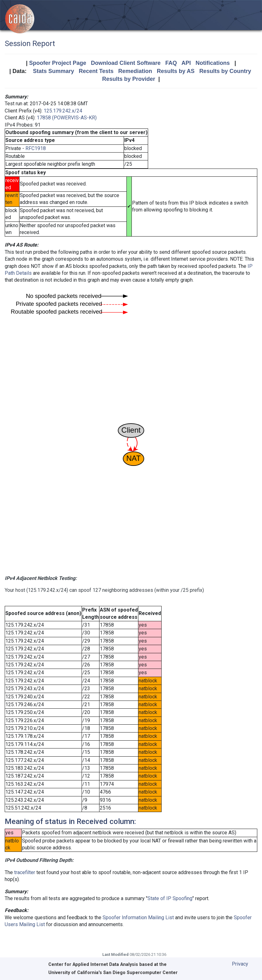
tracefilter (25, 872)
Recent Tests (96, 71)
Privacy (240, 964)
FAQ (171, 63)
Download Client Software (126, 63)
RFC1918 (36, 148)
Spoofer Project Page (58, 63)
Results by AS (176, 71)
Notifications (213, 63)
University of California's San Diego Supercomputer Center (113, 973)
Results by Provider (128, 79)
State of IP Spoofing (170, 898)
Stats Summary (53, 71)
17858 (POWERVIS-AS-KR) (67, 118)
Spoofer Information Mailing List (138, 917)
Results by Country (225, 71)
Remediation (135, 71)
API (186, 63)
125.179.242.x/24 (63, 111)
